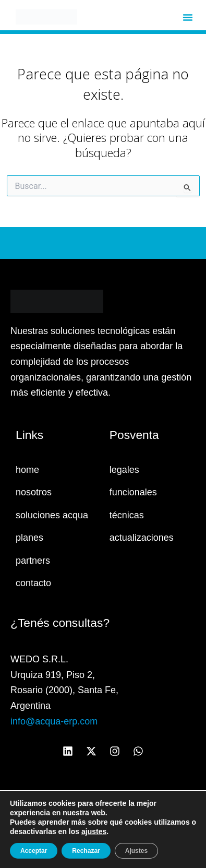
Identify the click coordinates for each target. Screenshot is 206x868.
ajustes (94, 831)
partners (33, 561)
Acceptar (34, 851)
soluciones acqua (52, 515)
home (27, 470)
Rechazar (86, 851)
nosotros (34, 492)
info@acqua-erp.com (54, 721)
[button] (188, 17)
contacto (33, 583)
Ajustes (136, 851)
